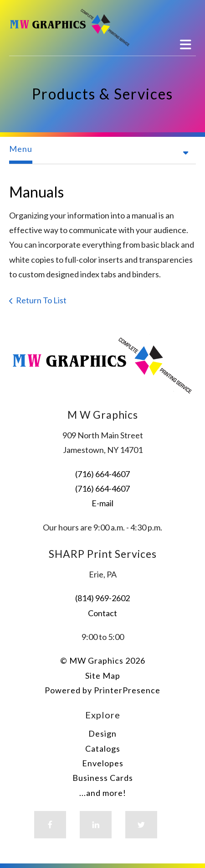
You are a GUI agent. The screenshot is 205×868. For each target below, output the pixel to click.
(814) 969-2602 (102, 598)
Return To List (41, 300)
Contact (102, 613)
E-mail (102, 503)
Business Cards (103, 778)
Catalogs (103, 748)
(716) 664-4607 (102, 474)
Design (102, 733)
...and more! (103, 793)
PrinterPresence (127, 690)
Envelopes (103, 763)
